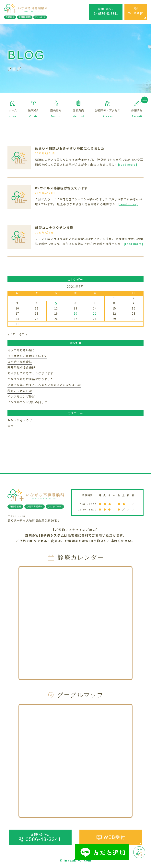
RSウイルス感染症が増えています (61, 188)
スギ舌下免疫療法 (20, 362)
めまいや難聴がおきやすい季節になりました (70, 148)
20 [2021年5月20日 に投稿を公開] (75, 313)
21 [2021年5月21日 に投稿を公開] (95, 313)
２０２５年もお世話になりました (30, 379)
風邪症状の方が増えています (27, 356)
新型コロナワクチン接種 (54, 228)
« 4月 (12, 334)
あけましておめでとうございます (30, 373)
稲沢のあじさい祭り (21, 350)
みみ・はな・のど (20, 420)
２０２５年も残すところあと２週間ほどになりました (44, 385)
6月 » (24, 334)
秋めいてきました (20, 391)
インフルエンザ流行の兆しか (27, 402)
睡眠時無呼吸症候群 (21, 367)
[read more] (128, 164)
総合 (11, 426)
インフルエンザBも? (22, 396)
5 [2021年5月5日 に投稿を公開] (56, 303)
